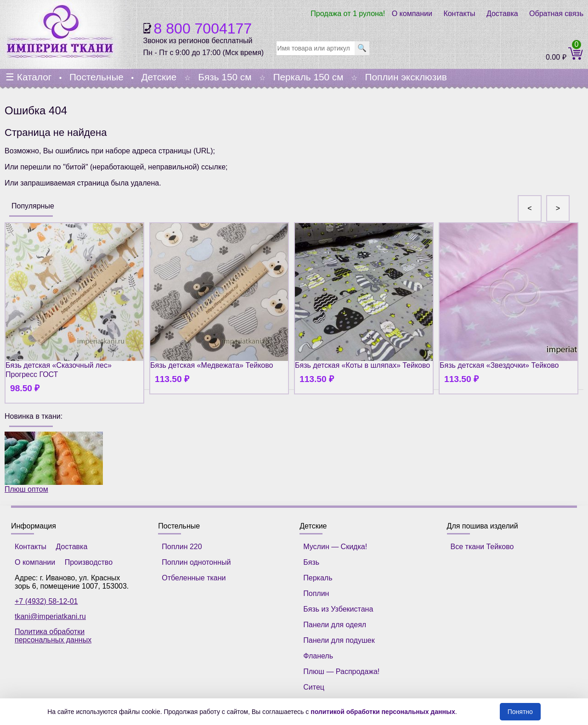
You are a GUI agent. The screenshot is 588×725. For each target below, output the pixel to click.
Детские (159, 77)
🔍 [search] (362, 48)
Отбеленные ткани (194, 578)
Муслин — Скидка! (335, 547)
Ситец (314, 687)
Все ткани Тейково (482, 547)
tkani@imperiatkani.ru (50, 616)
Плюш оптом (54, 462)
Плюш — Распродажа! (341, 672)
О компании (412, 14)
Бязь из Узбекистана (338, 609)
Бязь (311, 562)
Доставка (502, 14)
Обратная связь (556, 14)
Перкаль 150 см (308, 77)
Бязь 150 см (225, 77)
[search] (316, 48)
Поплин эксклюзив (406, 77)
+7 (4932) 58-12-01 (46, 601)
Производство (89, 562)
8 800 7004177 (203, 28)
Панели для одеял (335, 625)
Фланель (318, 656)
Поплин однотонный (196, 562)
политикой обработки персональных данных (383, 712)
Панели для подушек (339, 640)
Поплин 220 (182, 547)
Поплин (316, 593)
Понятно (520, 712)
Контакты (459, 14)
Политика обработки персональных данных (53, 636)
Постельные (96, 77)
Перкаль (318, 578)
